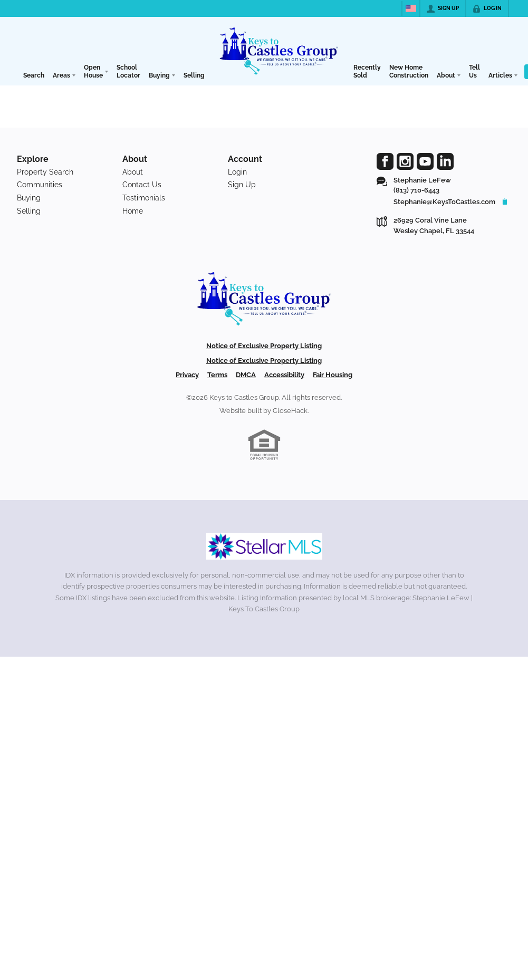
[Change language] (411, 8)
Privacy (187, 375)
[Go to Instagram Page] (405, 161)
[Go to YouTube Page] (425, 161)
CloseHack (290, 411)
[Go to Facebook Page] (385, 161)
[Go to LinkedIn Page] (445, 161)
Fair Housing (333, 375)
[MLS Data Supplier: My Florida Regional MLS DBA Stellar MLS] (264, 546)
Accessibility (284, 375)
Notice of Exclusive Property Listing (264, 346)
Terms (217, 375)
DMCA (246, 375)
